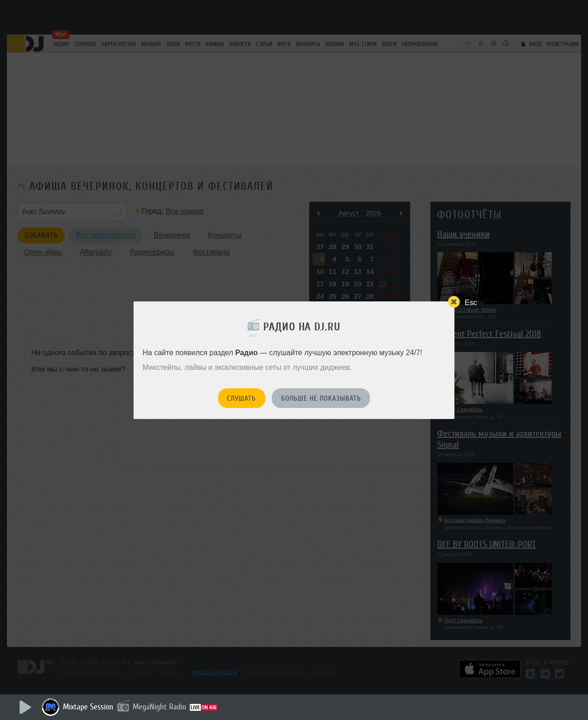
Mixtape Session (88, 707)
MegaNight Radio (159, 707)
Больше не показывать (321, 398)
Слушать (241, 398)
